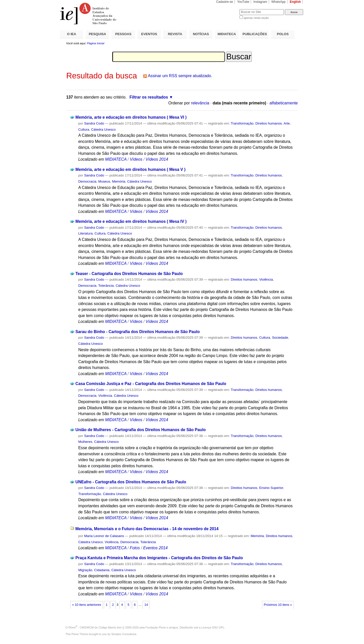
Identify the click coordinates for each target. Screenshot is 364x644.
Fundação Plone (156, 627)
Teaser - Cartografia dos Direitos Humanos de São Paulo (129, 274)
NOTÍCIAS (201, 34)
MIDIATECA (227, 34)
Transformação (242, 123)
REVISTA (175, 34)
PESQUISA (97, 34)
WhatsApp (278, 2)
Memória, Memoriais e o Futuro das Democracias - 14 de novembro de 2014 (147, 529)
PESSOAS (123, 34)
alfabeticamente (284, 103)
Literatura (85, 233)
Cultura (84, 129)
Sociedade (280, 338)
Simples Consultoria (124, 634)
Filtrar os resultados (149, 97)
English (295, 2)
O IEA (72, 34)
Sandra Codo (94, 123)
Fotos (135, 548)
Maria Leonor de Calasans (104, 536)
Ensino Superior (271, 488)
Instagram (260, 2)
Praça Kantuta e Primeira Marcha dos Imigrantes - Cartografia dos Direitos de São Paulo (159, 558)
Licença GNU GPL (213, 627)
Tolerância (106, 286)
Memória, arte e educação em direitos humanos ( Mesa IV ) (131, 221)
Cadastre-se (225, 2)
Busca (227, 9)
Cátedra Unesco (103, 129)
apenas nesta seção (256, 18)
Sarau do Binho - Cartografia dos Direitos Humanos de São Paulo (137, 332)
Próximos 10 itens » (278, 605)
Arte (287, 123)
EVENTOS (149, 34)
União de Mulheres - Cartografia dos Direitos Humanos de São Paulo (141, 430)
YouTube (243, 2)
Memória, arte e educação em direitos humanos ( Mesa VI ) (131, 117)
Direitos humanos (269, 123)
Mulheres (85, 442)
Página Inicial (95, 43)
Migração (85, 570)
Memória (119, 181)
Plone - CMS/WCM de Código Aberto (92, 627)
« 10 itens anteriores (87, 605)
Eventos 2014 (155, 548)
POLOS (283, 34)
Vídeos (136, 159)
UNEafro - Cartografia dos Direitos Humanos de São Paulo (131, 482)
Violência (266, 279)
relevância (200, 103)
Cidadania (102, 570)
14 (146, 605)
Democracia (87, 181)
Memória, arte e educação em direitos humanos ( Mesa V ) (130, 169)
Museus (104, 181)
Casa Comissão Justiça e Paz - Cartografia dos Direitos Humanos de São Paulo (151, 384)
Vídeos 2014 (157, 159)
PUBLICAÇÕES (255, 34)
